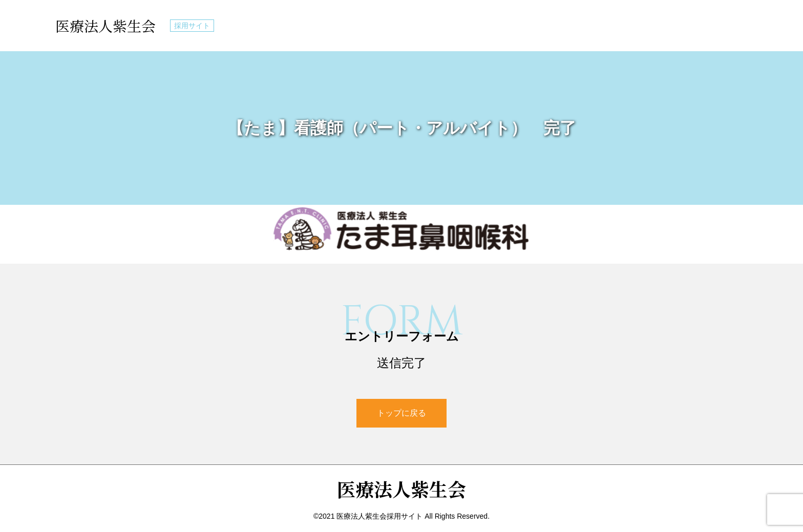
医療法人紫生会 (105, 26)
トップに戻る (401, 413)
